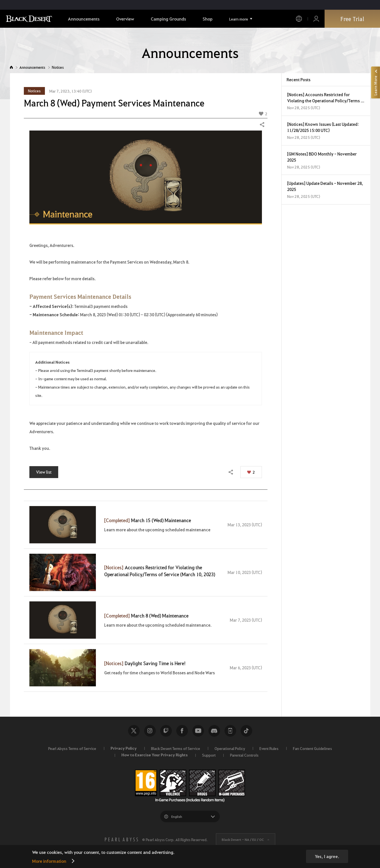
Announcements (32, 67)
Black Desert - (243, 839)
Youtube (198, 731)
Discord (214, 731)
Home (11, 67)
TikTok (246, 731)
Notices (58, 67)
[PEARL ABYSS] (121, 839)
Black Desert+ (230, 731)
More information (49, 861)
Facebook (182, 731)
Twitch (166, 731)
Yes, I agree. (327, 856)
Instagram (150, 731)
